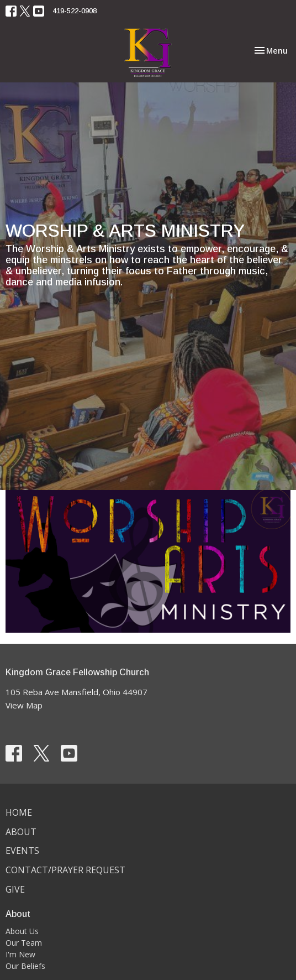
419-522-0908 (75, 11)
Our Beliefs (25, 966)
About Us (22, 931)
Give (15, 889)
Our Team (24, 943)
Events (22, 851)
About (21, 832)
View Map (24, 705)
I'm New (20, 954)
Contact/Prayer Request (65, 870)
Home (19, 812)
